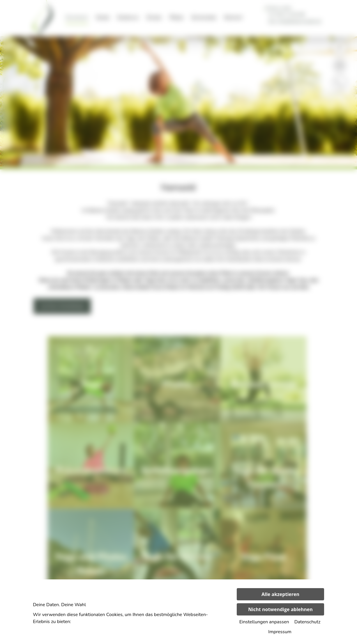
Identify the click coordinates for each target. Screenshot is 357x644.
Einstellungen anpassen (264, 622)
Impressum (280, 632)
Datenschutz (307, 622)
